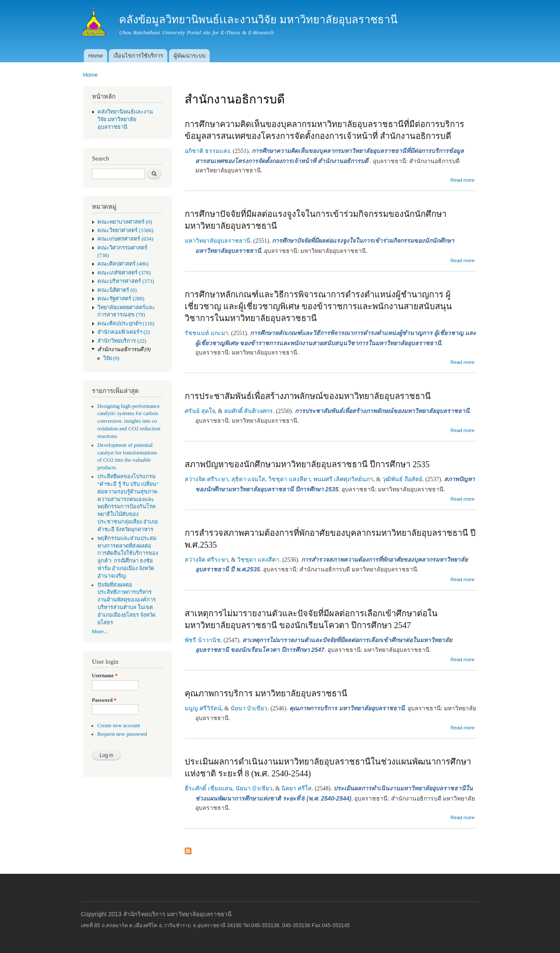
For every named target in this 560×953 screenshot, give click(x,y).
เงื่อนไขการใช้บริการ (138, 56)
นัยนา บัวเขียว (249, 708)
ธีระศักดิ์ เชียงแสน (209, 788)
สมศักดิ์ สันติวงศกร (249, 411)
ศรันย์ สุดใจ (200, 411)
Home (96, 56)
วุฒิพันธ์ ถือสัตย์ (402, 479)
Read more (462, 180)
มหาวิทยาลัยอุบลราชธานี (218, 241)
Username (105, 676)
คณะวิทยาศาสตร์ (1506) (125, 230)
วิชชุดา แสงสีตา (289, 479)
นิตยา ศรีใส (297, 788)
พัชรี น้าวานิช (203, 640)
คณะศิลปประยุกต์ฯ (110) (126, 324)
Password (104, 700)
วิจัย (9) (111, 358)
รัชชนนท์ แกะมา (207, 333)
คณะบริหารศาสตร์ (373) (126, 281)
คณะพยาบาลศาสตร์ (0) (125, 222)
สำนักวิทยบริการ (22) (122, 341)
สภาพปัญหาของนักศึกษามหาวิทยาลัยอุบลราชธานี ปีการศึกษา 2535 (307, 464)
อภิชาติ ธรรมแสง (207, 151)
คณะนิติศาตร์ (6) (117, 290)
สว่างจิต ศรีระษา (207, 479)
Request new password (122, 734)
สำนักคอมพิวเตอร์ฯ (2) (124, 332)
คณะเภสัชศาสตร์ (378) (124, 273)
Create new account (119, 726)
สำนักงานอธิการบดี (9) (124, 349)
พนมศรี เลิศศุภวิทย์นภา (344, 479)
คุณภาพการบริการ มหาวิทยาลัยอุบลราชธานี (266, 693)
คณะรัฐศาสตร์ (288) (121, 299)
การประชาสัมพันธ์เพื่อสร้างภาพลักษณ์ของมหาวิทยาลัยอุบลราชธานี (308, 396)
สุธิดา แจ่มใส (248, 479)
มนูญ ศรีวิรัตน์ (203, 708)
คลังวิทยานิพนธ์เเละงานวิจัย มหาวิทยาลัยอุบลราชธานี (125, 119)
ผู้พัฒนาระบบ (190, 56)
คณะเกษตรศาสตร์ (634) (125, 239)
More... (100, 632)
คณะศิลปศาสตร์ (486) (123, 264)
